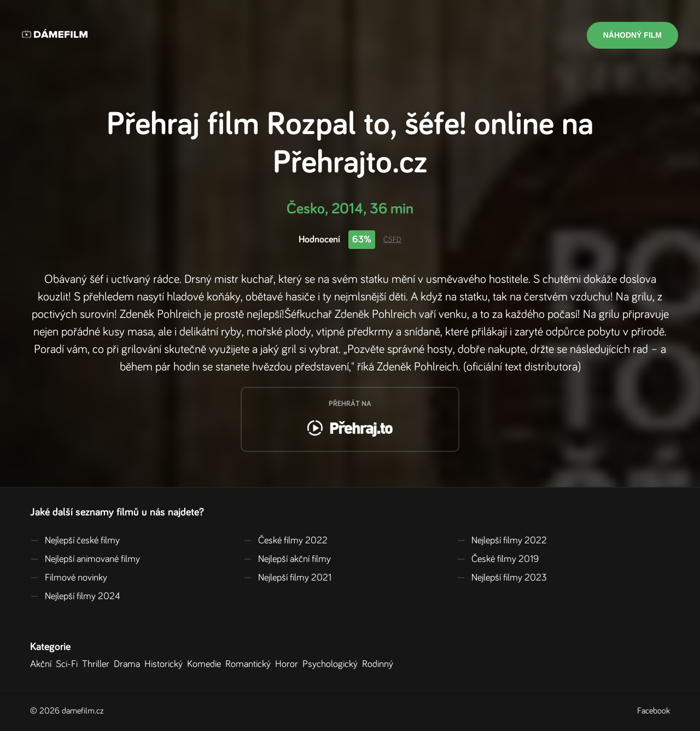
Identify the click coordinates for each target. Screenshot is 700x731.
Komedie (206, 664)
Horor (289, 664)
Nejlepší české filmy (75, 541)
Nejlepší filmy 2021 (287, 578)
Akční (43, 664)
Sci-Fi (69, 664)
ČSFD (392, 240)
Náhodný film (632, 35)
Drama (129, 664)
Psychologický (332, 664)
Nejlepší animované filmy (85, 559)
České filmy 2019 (498, 559)
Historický (166, 664)
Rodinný (380, 664)
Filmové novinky (69, 578)
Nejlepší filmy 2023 (502, 578)
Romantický (250, 664)
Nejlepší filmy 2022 (502, 541)
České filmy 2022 (285, 541)
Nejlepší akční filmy (287, 559)
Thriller (98, 664)
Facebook (654, 711)
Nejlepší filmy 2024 (75, 596)
